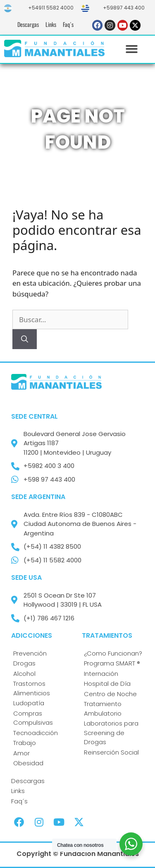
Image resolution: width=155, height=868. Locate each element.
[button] (132, 49)
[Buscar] (25, 339)
